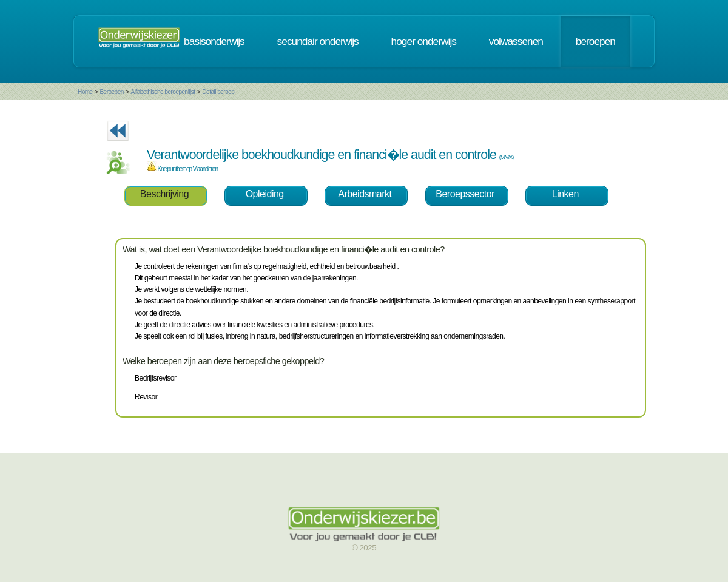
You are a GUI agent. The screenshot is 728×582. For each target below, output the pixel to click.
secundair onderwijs (318, 41)
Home (85, 92)
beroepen (595, 41)
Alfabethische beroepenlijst (163, 92)
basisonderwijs (214, 41)
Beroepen (111, 92)
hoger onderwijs (424, 41)
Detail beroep (218, 92)
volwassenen (516, 41)
